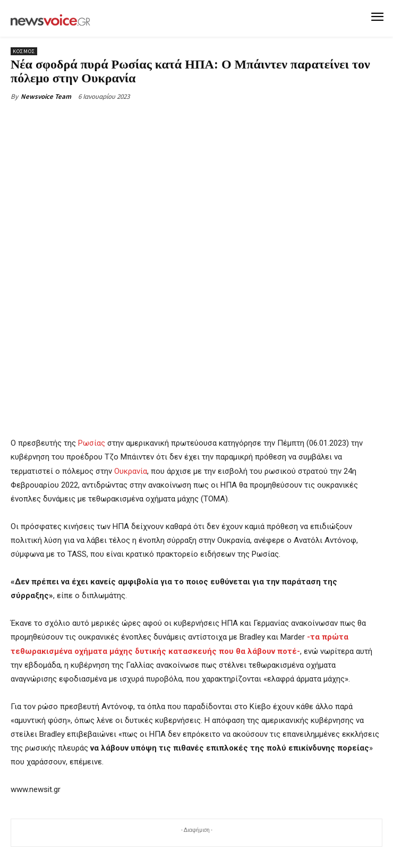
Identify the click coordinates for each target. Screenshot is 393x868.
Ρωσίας (92, 443)
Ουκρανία (131, 471)
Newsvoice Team (46, 96)
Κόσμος (24, 51)
